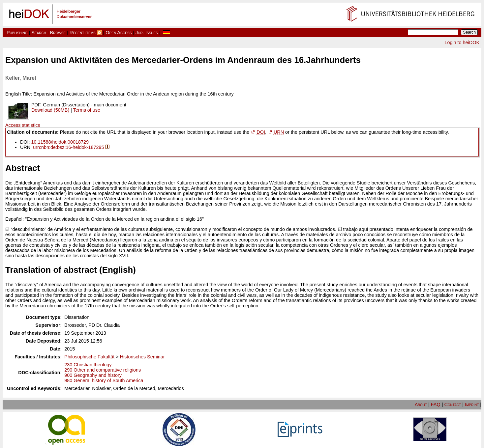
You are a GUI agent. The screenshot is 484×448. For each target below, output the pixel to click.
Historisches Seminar (142, 357)
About (421, 405)
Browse (58, 33)
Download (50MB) (50, 110)
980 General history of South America (104, 380)
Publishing (17, 33)
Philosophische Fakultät (89, 357)
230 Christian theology (88, 365)
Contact (453, 405)
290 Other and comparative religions (103, 370)
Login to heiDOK (462, 42)
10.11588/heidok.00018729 (60, 142)
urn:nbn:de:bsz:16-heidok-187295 (68, 147)
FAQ (436, 405)
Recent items (83, 33)
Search (39, 33)
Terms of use (87, 110)
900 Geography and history (93, 375)
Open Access (119, 33)
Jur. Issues (147, 33)
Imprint (472, 405)
